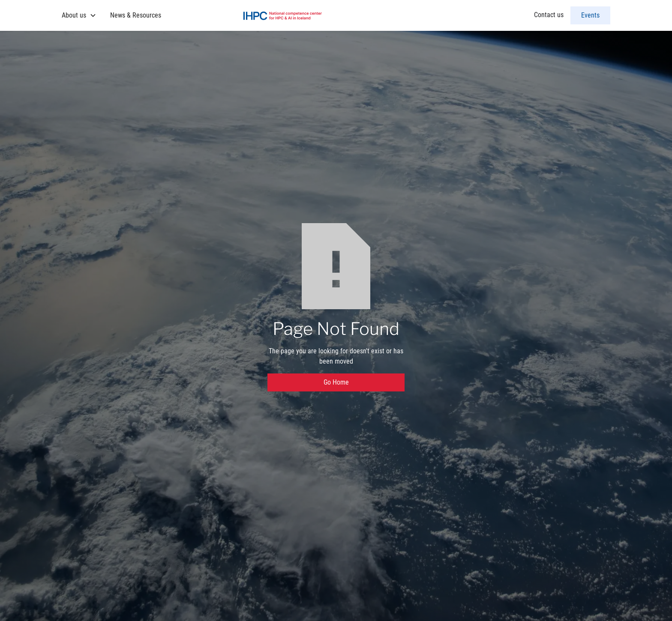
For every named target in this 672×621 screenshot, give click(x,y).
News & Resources (136, 15)
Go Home (336, 382)
